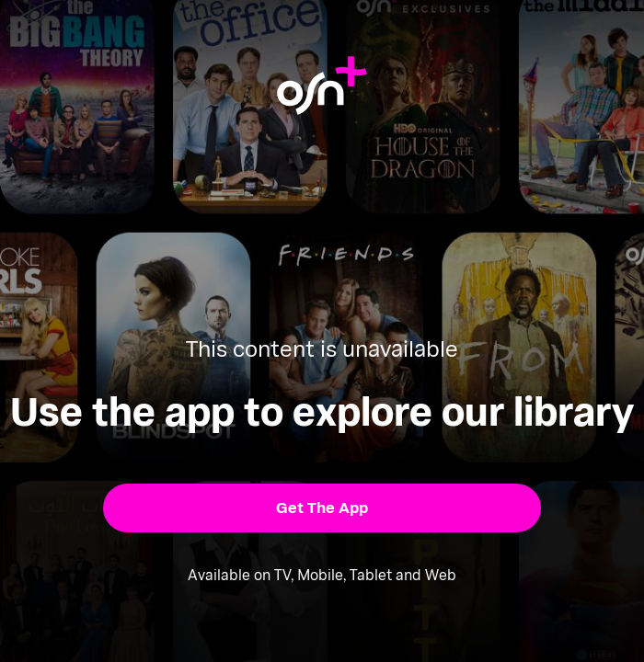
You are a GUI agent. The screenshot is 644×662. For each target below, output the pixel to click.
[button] (322, 508)
